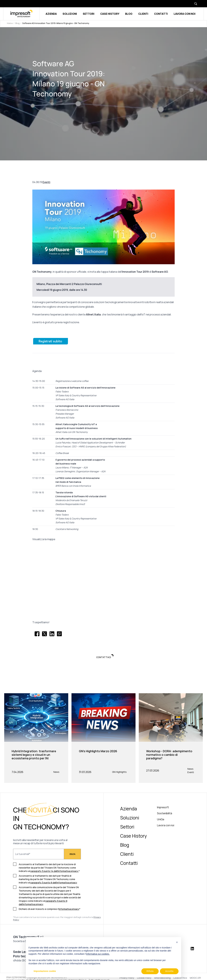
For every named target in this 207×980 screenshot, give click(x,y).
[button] (177, 942)
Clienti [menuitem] (127, 854)
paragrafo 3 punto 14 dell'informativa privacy (54, 872)
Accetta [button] (169, 971)
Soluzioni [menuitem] (130, 818)
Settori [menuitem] (127, 827)
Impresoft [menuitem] (163, 808)
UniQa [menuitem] (161, 820)
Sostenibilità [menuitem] (165, 814)
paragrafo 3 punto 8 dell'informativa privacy (54, 883)
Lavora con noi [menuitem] (166, 826)
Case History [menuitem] (133, 836)
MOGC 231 (195, 978)
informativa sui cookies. (98, 954)
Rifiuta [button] (150, 971)
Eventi (46, 182)
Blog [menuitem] (125, 845)
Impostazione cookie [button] (45, 971)
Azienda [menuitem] (129, 809)
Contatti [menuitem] (129, 864)
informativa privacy (69, 909)
